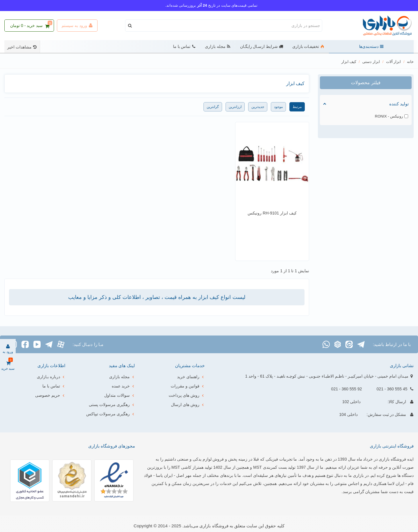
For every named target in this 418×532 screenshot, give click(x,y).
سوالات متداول (120, 395)
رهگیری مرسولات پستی (112, 405)
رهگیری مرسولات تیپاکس (111, 414)
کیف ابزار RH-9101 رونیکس (272, 213)
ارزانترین (235, 107)
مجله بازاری (218, 47)
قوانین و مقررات (188, 386)
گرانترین (213, 107)
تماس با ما (184, 47)
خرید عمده (123, 386)
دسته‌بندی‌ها (371, 47)
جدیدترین (258, 107)
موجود (278, 107)
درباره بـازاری (51, 377)
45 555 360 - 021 (392, 389)
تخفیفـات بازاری (308, 47)
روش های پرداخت (187, 395)
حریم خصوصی (50, 395)
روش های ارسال (188, 405)
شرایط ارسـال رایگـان (262, 47)
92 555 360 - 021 (347, 389)
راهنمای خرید (191, 377)
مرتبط (297, 107)
